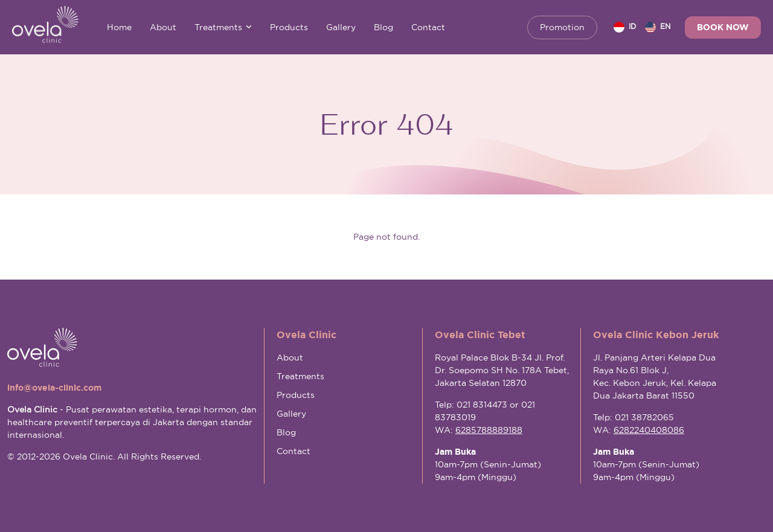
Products (289, 27)
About (163, 27)
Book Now (723, 27)
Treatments (223, 27)
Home (119, 27)
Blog (383, 27)
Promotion (562, 27)
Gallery (341, 27)
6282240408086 (649, 430)
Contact (428, 27)
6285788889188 (489, 430)
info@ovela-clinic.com (54, 388)
